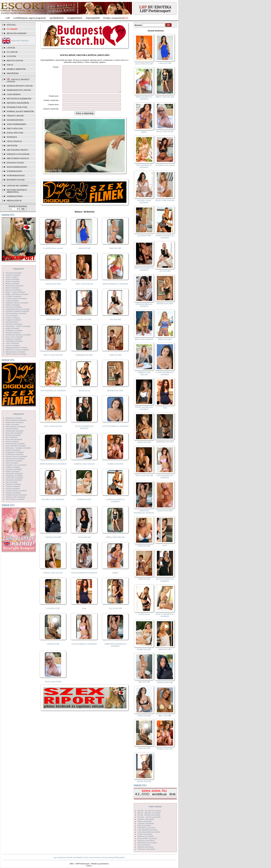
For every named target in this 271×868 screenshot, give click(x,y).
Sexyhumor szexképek (15, 454)
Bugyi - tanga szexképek (15, 292)
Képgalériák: (19, 269)
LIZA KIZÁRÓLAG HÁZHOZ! (84, 649)
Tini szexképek (12, 482)
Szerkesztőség (108, 857)
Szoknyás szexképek (14, 469)
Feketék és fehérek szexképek (17, 311)
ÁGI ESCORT (116, 325)
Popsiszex (12, 137)
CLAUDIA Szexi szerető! (53, 254)
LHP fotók (12, 146)
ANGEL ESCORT (84, 325)
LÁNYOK (11, 48)
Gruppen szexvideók (146, 823)
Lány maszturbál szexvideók (149, 832)
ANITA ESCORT (53, 325)
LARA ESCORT (84, 254)
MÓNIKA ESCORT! (115, 396)
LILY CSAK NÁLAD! (53, 431)
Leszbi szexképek (13, 345)
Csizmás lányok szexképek (16, 298)
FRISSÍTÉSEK (13, 73)
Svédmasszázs (14, 171)
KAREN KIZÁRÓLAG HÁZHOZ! (115, 506)
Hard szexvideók (144, 825)
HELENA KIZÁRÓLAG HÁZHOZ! (144, 269)
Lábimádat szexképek (14, 341)
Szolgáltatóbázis (75, 18)
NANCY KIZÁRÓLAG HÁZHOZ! (165, 615)
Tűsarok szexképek (13, 493)
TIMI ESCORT (115, 360)
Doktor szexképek (13, 305)
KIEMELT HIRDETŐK (16, 69)
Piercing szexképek (13, 435)
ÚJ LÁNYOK (12, 52)
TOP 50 (10, 65)
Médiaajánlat (120, 857)
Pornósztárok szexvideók (147, 843)
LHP (8, 18)
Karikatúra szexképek (14, 330)
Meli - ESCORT (165, 716)
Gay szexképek (12, 315)
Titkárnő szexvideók (145, 847)
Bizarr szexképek (12, 288)
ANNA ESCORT (144, 716)
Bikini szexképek (12, 283)
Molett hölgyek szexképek (16, 420)
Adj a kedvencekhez (93, 857)
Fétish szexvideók (144, 821)
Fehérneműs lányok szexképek (18, 309)
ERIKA (116, 578)
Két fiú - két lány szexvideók (149, 815)
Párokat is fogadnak (18, 154)
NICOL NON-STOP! (53, 687)
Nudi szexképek (12, 429)
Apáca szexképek (13, 279)
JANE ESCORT (53, 649)
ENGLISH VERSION (20, 41)
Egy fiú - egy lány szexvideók (149, 811)
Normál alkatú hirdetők (20, 111)
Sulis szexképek (12, 463)
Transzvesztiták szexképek (16, 490)
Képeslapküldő (93, 18)
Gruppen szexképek (13, 320)
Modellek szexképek (14, 418)
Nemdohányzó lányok (19, 90)
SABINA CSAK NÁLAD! (84, 469)
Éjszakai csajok (15, 163)
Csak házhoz (14, 94)
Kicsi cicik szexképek (14, 337)
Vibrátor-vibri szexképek (15, 497)
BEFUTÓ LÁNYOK (15, 60)
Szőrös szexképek (13, 471)
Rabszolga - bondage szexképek (18, 448)
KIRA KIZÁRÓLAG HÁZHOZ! (115, 289)
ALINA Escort (84, 396)
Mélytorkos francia (18, 158)
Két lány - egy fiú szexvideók (149, 817)
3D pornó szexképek (14, 273)
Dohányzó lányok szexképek (17, 303)
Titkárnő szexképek (13, 484)
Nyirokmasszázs (16, 175)
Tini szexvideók (144, 845)
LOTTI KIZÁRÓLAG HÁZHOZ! (115, 431)
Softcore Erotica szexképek (16, 456)
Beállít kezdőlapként (76, 857)
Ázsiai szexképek (13, 281)
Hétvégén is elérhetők (19, 99)
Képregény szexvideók (146, 828)
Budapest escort (16, 180)
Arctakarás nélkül (17, 150)
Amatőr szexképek (13, 275)
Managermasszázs (17, 167)
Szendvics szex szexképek (16, 465)
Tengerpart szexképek (14, 476)
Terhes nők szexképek (14, 478)
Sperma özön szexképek (15, 458)
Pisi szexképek (11, 437)
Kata (84, 614)
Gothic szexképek (13, 318)
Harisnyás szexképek (14, 324)
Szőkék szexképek (13, 467)
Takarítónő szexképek (14, 473)
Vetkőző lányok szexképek (16, 495)
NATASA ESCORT (53, 289)
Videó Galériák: (155, 806)
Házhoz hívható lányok (20, 86)
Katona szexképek (13, 333)
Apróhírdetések (56, 18)
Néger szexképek (12, 424)
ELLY (165, 545)
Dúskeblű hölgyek (17, 107)
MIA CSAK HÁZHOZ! (144, 339)
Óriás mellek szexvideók (147, 838)
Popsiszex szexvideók (146, 840)
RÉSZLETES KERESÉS (17, 33)
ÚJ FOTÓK (11, 56)
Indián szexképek (13, 328)
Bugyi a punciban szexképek (17, 294)
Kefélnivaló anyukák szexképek (18, 335)
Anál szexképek (12, 277)
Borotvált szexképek (14, 290)
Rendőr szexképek (13, 450)
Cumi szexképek (12, 300)
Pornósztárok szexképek (15, 444)
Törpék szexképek (13, 486)
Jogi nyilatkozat (60, 857)
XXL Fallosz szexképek (15, 499)
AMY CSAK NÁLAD (84, 289)
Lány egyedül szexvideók (147, 830)
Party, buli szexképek (14, 433)
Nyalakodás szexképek (15, 431)
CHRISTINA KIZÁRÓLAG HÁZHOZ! (115, 650)
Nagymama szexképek (15, 422)
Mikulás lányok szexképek (16, 354)
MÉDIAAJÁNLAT (14, 200)
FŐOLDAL (11, 25)
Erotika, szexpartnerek (114, 18)
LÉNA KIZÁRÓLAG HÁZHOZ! (84, 578)
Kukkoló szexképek (13, 339)
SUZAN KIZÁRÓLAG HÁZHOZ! (84, 432)
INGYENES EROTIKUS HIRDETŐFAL (17, 191)
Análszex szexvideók (146, 819)
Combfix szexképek (14, 296)
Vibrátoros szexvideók (146, 849)
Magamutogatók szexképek (16, 347)
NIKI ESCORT (115, 254)
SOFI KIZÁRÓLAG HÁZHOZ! (53, 396)
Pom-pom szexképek (14, 439)
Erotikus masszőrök (18, 103)
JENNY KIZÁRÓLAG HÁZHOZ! (53, 469)
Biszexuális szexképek (15, 286)
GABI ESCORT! (144, 546)
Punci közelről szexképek (16, 446)
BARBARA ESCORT (84, 360)
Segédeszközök (15, 120)
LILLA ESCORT (115, 614)
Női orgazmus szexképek (15, 426)
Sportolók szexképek (14, 461)
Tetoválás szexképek (14, 480)
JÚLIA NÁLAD (84, 542)
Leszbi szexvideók (145, 834)
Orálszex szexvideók (146, 836)
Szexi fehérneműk (16, 124)
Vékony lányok (15, 116)
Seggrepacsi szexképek (15, 452)
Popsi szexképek (12, 441)
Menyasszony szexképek (15, 352)
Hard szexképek (12, 322)
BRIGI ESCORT (165, 339)
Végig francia (14, 141)
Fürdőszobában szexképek (16, 313)
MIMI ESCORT (165, 649)
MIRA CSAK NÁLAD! (115, 542)
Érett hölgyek (15, 128)
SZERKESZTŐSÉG (15, 196)
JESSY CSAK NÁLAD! (53, 360)
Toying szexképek (13, 488)
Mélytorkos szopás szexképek (17, 350)
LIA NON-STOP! (53, 614)
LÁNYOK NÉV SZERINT (17, 186)
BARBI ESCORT (84, 505)
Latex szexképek (12, 343)
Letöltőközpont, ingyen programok (30, 18)
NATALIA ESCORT (53, 542)
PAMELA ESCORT (116, 469)
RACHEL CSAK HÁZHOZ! (53, 505)
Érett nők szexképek (14, 307)
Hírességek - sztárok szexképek (18, 326)
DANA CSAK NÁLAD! (53, 578)
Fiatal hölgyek (15, 133)
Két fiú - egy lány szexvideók (149, 813)
